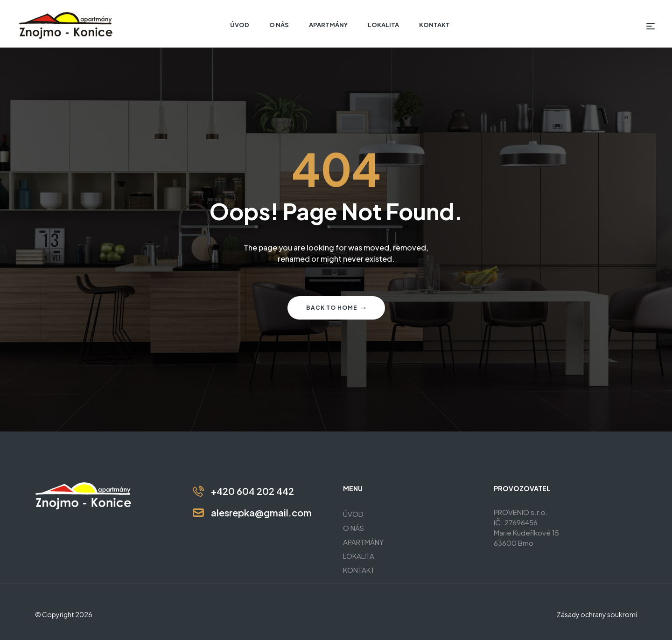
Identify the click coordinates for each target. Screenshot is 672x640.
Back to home (336, 308)
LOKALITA (359, 556)
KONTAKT (359, 570)
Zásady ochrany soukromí (597, 614)
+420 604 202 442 (252, 491)
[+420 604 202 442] (198, 491)
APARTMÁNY (363, 542)
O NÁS (353, 528)
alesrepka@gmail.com (261, 512)
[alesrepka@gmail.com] (198, 513)
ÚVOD (353, 514)
